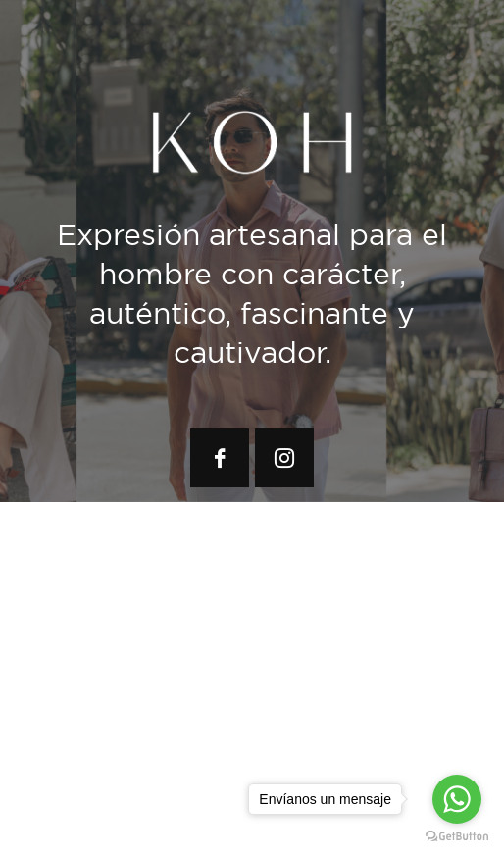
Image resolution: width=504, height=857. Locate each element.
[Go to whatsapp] (457, 799)
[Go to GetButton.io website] (457, 837)
